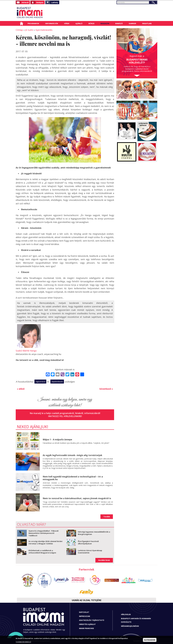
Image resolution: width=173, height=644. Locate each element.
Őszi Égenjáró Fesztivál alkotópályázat (88, 542)
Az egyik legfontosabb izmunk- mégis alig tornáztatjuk (72, 455)
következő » (106, 389)
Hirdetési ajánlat (87, 624)
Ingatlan (147, 23)
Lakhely (55, 2)
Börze (91, 23)
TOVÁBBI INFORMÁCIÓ (23, 642)
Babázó (119, 23)
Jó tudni (29, 30)
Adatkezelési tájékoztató (92, 620)
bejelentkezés (57, 381)
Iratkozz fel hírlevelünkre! (65, 416)
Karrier (132, 23)
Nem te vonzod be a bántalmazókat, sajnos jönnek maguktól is (77, 498)
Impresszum (85, 616)
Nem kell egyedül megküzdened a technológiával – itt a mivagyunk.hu (73, 478)
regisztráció (40, 381)
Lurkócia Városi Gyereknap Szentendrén (90, 552)
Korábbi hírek (104, 560)
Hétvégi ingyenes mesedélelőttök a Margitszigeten (94, 533)
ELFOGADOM (150, 640)
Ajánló (79, 23)
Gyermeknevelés (44, 30)
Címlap (22, 23)
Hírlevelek (126, 614)
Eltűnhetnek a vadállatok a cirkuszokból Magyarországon (42, 552)
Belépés (40, 2)
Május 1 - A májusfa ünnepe (57, 439)
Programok (33, 23)
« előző (21, 389)
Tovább (107, 517)
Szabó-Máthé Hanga (26, 351)
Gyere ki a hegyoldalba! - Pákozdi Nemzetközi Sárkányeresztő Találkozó (43, 533)
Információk (52, 23)
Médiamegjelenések (130, 626)
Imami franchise (86, 628)
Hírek (67, 23)
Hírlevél (25, 2)
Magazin (105, 23)
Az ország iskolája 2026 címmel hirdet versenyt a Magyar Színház (46, 542)
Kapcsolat (84, 612)
